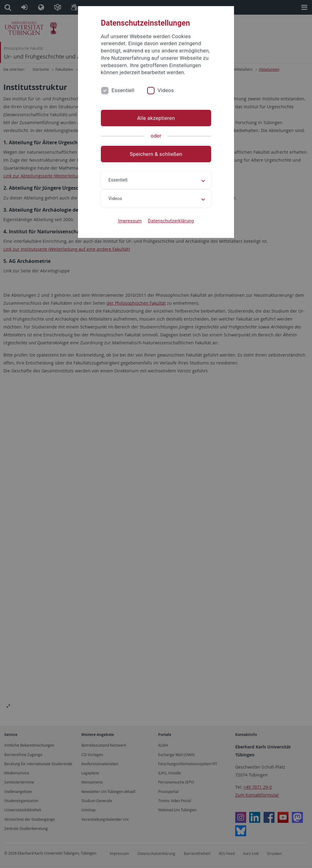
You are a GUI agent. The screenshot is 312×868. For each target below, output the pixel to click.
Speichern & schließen (156, 154)
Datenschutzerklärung (171, 221)
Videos (166, 90)
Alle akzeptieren (156, 118)
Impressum (130, 221)
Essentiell (123, 90)
